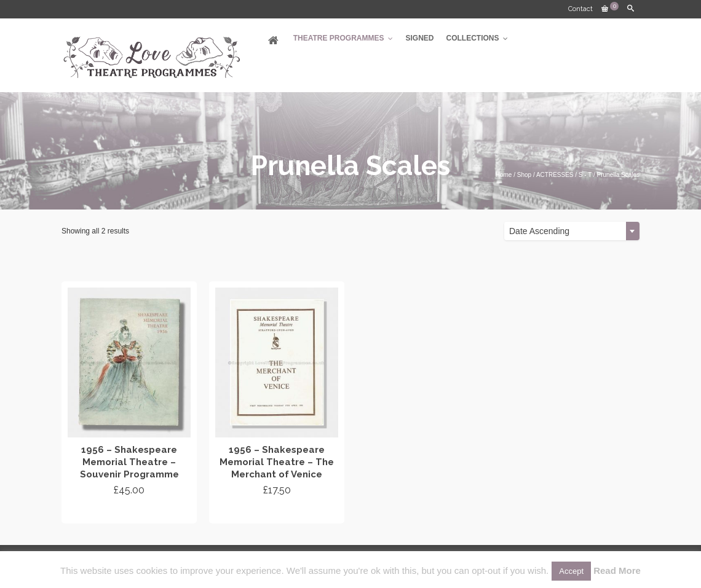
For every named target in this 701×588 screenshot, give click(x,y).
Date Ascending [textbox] (539, 231)
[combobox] (572, 231)
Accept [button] (571, 571)
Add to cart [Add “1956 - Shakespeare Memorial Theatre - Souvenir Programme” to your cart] (129, 512)
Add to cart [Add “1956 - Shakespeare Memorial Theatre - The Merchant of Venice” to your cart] (277, 512)
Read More (617, 570)
